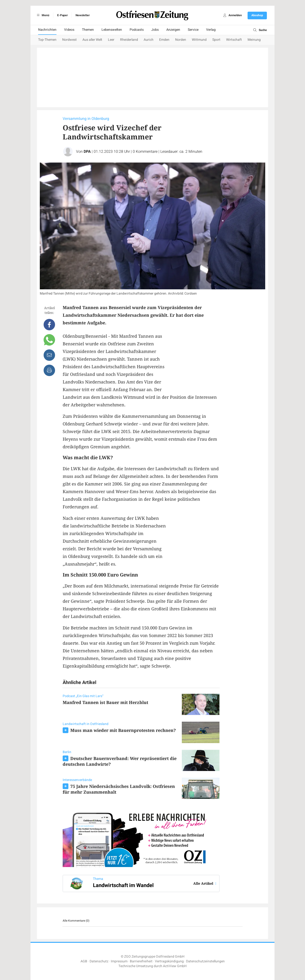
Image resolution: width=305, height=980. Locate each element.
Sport (216, 40)
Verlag (211, 30)
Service (193, 30)
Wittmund (199, 40)
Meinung (254, 40)
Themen (88, 30)
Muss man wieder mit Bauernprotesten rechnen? (123, 730)
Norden (181, 40)
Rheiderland (129, 40)
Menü (42, 15)
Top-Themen (47, 40)
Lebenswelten (112, 30)
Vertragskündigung (169, 961)
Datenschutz (99, 961)
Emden (164, 40)
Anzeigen (173, 30)
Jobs (155, 30)
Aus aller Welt (92, 40)
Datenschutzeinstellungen (205, 961)
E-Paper (62, 15)
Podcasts (137, 30)
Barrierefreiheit (141, 961)
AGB (84, 961)
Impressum (119, 961)
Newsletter (83, 15)
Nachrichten (47, 30)
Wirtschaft (234, 40)
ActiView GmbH (175, 966)
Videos (69, 30)
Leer (111, 40)
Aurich (149, 40)
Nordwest (69, 40)
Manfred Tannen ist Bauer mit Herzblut (105, 702)
